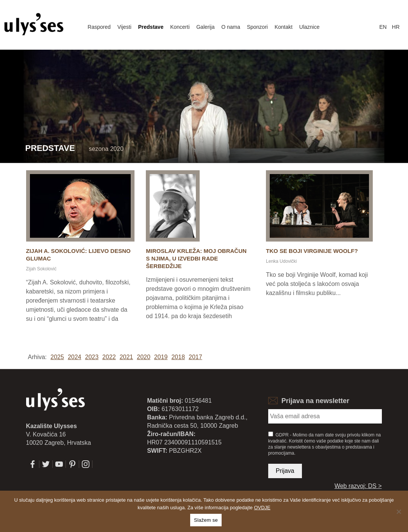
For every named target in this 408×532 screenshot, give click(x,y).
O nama (231, 27)
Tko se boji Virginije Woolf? (312, 251)
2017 (195, 357)
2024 (75, 357)
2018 (178, 357)
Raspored (99, 27)
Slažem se (206, 520)
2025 (57, 357)
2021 (127, 357)
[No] (399, 512)
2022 (109, 357)
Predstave (151, 27)
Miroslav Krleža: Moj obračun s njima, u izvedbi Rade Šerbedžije (196, 258)
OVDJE (262, 508)
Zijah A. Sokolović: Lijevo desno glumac (78, 255)
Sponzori (257, 27)
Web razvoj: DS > (358, 486)
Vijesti (124, 27)
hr (396, 27)
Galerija (205, 27)
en (383, 27)
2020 (144, 357)
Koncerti (180, 27)
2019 (161, 357)
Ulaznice (310, 27)
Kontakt (284, 27)
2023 (92, 357)
